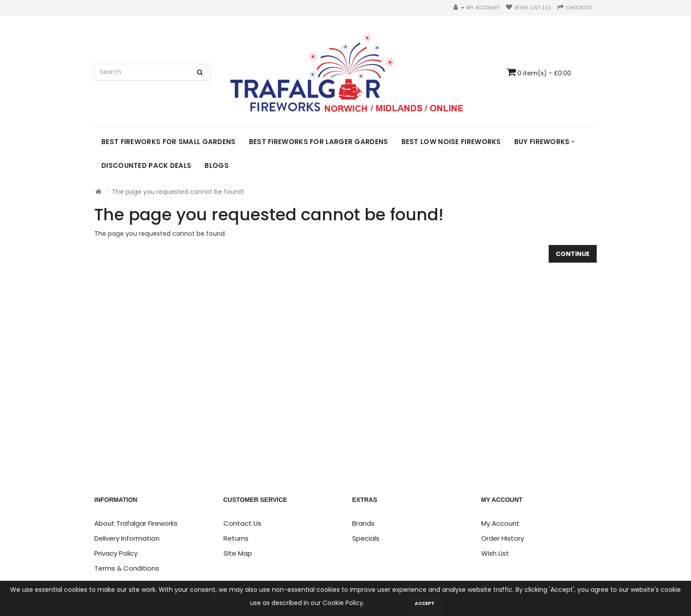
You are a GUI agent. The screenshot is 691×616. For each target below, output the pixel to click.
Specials (366, 538)
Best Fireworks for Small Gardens (169, 142)
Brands (363, 523)
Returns (236, 538)
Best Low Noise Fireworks (451, 142)
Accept (425, 603)
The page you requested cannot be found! (178, 192)
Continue (573, 254)
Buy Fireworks (542, 142)
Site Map (238, 553)
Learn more (385, 603)
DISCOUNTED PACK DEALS (146, 165)
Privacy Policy (116, 553)
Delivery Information (127, 538)
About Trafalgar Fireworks (136, 523)
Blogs (217, 165)
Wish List (495, 553)
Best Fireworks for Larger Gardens (319, 142)
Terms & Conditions (127, 568)
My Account (500, 523)
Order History (503, 538)
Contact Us (242, 523)
